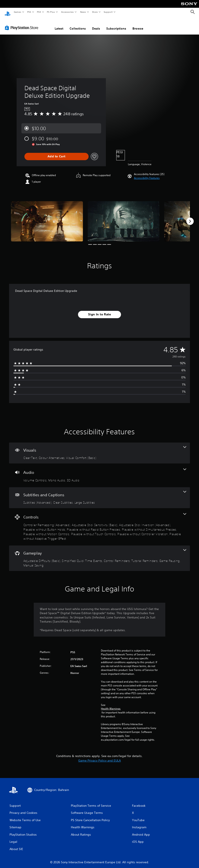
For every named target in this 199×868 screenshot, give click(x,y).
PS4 (39, 12)
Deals (96, 24)
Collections (78, 24)
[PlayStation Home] (8, 12)
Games (17, 12)
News (83, 12)
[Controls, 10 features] (99, 523)
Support (108, 12)
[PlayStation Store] (22, 24)
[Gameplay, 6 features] (99, 554)
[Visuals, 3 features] (99, 449)
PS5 (29, 12)
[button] (147, 174)
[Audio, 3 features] (99, 471)
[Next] (190, 217)
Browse (138, 24)
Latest (59, 24)
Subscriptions (116, 24)
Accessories (67, 12)
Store (95, 12)
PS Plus (51, 12)
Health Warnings (111, 705)
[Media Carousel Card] (47, 217)
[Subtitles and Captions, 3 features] (99, 494)
